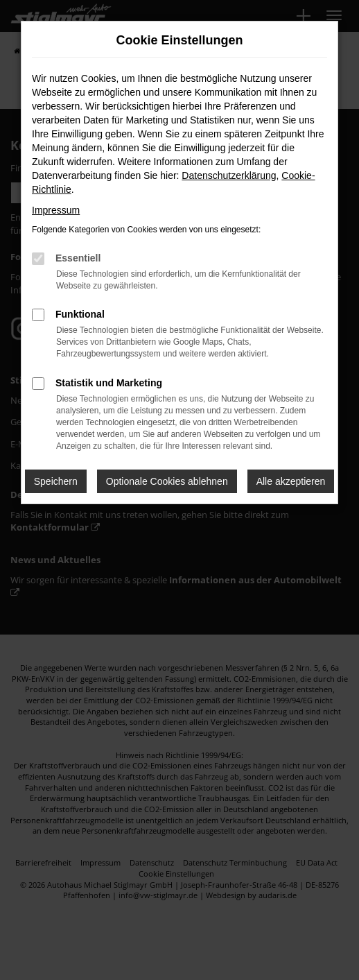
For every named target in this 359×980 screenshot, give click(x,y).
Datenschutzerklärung (229, 175)
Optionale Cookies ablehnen (167, 481)
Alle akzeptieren (291, 481)
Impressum (56, 210)
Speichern (56, 481)
